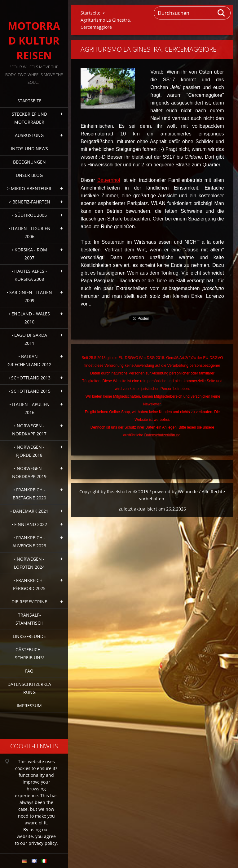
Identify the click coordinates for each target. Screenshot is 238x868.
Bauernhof (109, 180)
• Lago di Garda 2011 (29, 339)
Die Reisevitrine (29, 602)
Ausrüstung (29, 135)
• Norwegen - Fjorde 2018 (29, 451)
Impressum (29, 706)
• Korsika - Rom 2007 (29, 254)
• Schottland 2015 (29, 391)
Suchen (222, 13)
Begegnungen (29, 162)
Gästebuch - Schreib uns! (29, 654)
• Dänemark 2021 (29, 511)
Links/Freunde (29, 636)
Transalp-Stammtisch (29, 619)
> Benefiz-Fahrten (29, 202)
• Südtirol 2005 (29, 215)
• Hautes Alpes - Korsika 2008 (29, 275)
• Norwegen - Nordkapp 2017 (29, 430)
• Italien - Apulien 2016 (29, 408)
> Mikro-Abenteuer (29, 188)
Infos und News (29, 149)
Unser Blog (29, 175)
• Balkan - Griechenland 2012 (29, 360)
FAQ (29, 671)
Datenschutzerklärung (29, 688)
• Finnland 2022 (29, 524)
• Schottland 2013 (29, 378)
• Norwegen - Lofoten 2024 (29, 563)
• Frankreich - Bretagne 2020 (29, 494)
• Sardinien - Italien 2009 (29, 296)
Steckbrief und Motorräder (29, 118)
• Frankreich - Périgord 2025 (29, 584)
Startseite (29, 101)
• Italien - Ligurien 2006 (29, 232)
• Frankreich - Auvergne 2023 (29, 542)
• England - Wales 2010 (29, 318)
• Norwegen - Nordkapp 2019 (29, 472)
